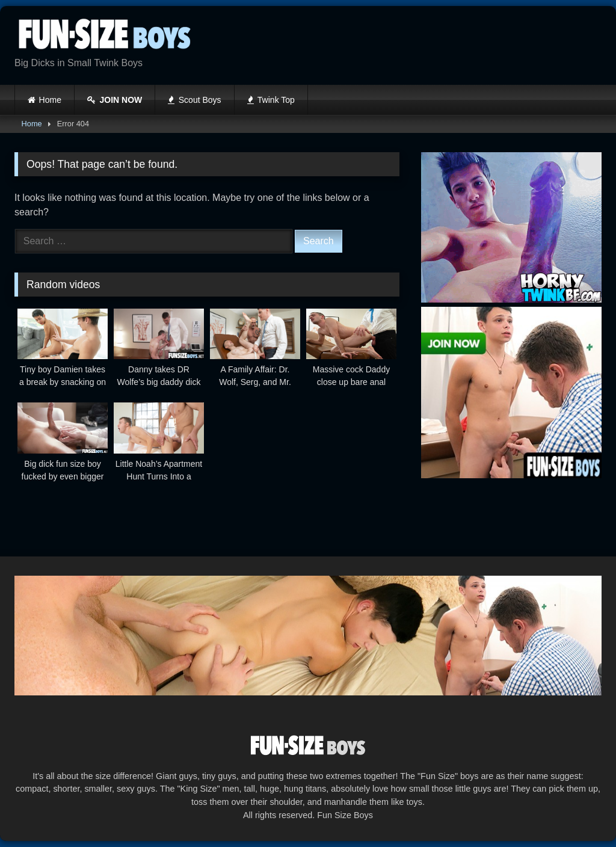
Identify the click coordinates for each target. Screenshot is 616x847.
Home (50, 100)
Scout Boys (194, 100)
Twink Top (271, 100)
